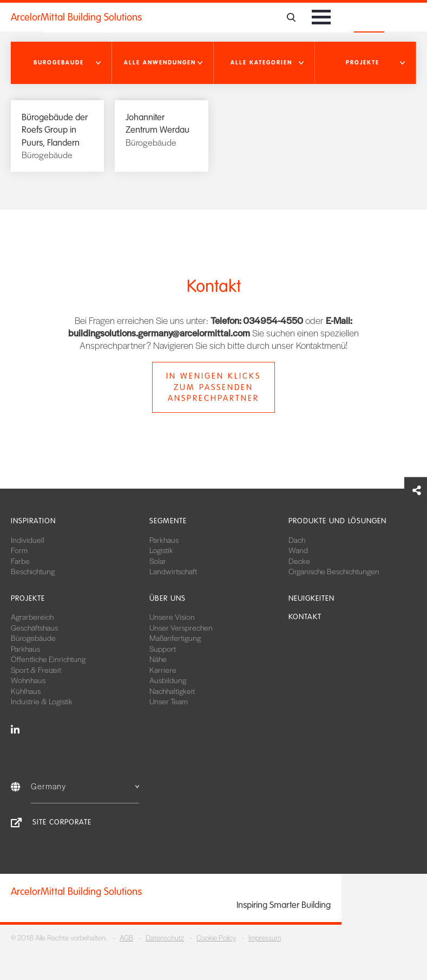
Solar (158, 561)
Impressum (265, 937)
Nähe (158, 659)
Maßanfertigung (175, 638)
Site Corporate (62, 822)
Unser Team (169, 701)
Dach (297, 540)
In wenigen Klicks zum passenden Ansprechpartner (213, 387)
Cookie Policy (216, 937)
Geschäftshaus (34, 627)
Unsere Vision (172, 616)
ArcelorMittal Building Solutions (76, 17)
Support (163, 648)
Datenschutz (165, 937)
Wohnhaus (28, 680)
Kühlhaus (26, 691)
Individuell (28, 540)
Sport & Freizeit (36, 670)
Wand (298, 550)
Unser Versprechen (181, 627)
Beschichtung (33, 571)
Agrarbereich (32, 616)
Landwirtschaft (173, 571)
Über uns (167, 598)
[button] (61, 63)
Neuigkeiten (311, 598)
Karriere (163, 670)
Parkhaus (164, 540)
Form (19, 550)
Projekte (28, 598)
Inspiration (33, 521)
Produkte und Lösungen (337, 521)
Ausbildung (168, 680)
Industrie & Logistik (42, 701)
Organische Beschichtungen (334, 571)
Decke (299, 561)
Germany (85, 786)
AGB (126, 937)
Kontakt (305, 617)
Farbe (20, 561)
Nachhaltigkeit (172, 691)
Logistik (161, 550)
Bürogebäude (33, 638)
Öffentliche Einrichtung (48, 659)
